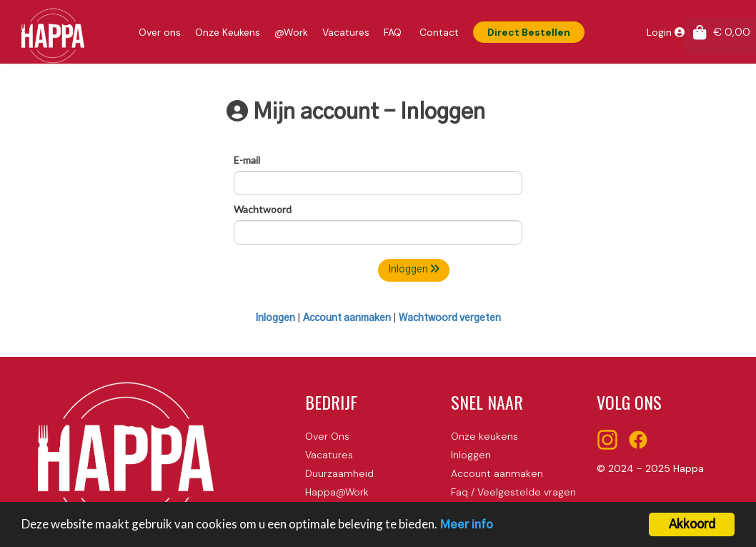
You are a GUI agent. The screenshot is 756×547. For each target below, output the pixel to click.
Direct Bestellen (529, 32)
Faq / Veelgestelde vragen (513, 492)
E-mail (247, 160)
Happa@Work (337, 492)
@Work (291, 32)
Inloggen (414, 269)
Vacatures (346, 32)
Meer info (466, 527)
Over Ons (327, 436)
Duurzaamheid (339, 473)
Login (666, 32)
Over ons (160, 32)
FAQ (393, 32)
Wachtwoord (263, 209)
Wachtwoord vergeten (450, 318)
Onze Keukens (228, 32)
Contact (439, 32)
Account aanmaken (347, 318)
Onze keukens (484, 436)
